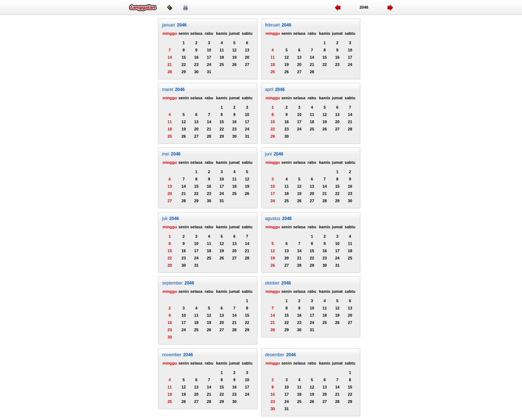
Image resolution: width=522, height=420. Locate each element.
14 (170, 57)
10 (209, 50)
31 (209, 72)
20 (247, 57)
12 (234, 50)
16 (196, 57)
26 (234, 65)
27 (247, 65)
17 (209, 57)
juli (170, 219)
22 (183, 65)
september (178, 283)
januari (174, 25)
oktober (278, 283)
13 (247, 50)
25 (221, 65)
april (275, 90)
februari (278, 25)
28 (170, 72)
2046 (364, 7)
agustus (278, 219)
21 (170, 65)
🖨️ (185, 7)
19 (234, 57)
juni (274, 154)
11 (221, 50)
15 (183, 57)
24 (209, 65)
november (177, 355)
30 (196, 72)
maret (173, 90)
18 (221, 57)
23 (196, 65)
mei (171, 154)
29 (183, 72)
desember (280, 355)
